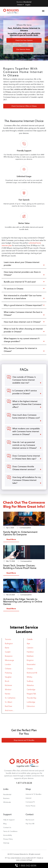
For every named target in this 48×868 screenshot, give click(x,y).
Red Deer (9, 706)
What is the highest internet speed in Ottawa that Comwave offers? (27, 404)
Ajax (28, 644)
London (8, 664)
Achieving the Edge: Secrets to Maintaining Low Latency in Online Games (23, 602)
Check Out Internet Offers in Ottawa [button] (24, 106)
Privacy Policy (8, 839)
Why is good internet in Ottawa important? (23, 305)
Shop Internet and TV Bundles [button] (24, 740)
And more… (10, 710)
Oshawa (8, 669)
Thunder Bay (31, 698)
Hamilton (30, 652)
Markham (30, 656)
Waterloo (30, 685)
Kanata (8, 694)
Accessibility (8, 835)
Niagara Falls (31, 694)
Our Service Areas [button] (23, 49)
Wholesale (7, 802)
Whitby (29, 677)
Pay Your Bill (30, 824)
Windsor (8, 690)
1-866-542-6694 (26, 866)
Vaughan (8, 677)
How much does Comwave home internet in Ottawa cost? (26, 416)
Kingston (30, 660)
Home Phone (30, 806)
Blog (5, 824)
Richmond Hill (32, 673)
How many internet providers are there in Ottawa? (22, 273)
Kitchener (9, 685)
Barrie (7, 648)
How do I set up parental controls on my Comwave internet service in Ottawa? (25, 445)
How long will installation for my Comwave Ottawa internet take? (27, 480)
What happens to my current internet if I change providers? (22, 340)
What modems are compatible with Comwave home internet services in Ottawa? (26, 431)
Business (20, 2)
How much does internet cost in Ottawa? (22, 322)
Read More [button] (11, 539)
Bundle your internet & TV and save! (20, 282)
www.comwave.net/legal (24, 860)
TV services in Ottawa (14, 289)
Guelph (8, 652)
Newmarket (31, 664)
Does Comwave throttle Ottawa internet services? (24, 468)
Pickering (8, 673)
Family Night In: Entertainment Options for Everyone (20, 533)
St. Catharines (10, 698)
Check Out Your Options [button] (24, 40)
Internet (28, 798)
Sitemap (6, 843)
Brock (7, 681)
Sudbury (30, 681)
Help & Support (9, 820)
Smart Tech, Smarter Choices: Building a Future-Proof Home (20, 567)
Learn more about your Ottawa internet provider (22, 264)
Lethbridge (31, 702)
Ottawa (30, 669)
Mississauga (9, 660)
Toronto (8, 639)
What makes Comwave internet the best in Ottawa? (23, 314)
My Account (30, 820)
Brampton (9, 656)
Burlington (9, 644)
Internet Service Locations (24, 629)
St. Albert (9, 702)
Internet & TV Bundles (34, 794)
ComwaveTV (30, 802)
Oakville (30, 639)
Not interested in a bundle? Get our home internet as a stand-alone (23, 297)
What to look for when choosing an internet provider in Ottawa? (23, 330)
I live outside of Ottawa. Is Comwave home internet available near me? (24, 380)
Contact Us (7, 827)
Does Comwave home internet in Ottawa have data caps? (26, 457)
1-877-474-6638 (24, 783)
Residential (28, 2)
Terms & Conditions (10, 831)
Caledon (30, 648)
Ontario (20, 5)
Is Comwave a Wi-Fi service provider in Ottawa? (25, 392)
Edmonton (31, 706)
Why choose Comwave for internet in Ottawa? (20, 350)
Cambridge (31, 690)
